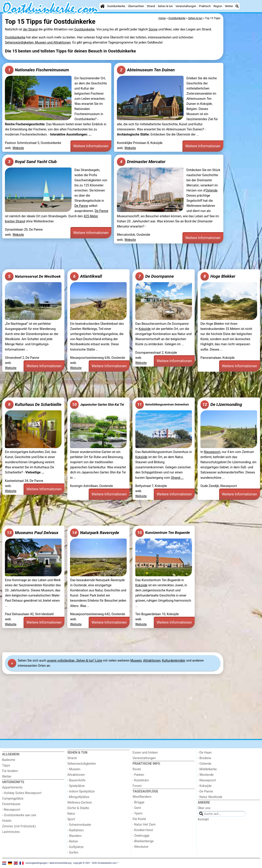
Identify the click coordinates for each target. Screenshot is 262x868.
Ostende (211, 191)
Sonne (153, 29)
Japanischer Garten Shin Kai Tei (97, 405)
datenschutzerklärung (60, 863)
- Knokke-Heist (143, 830)
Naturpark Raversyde (95, 533)
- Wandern (74, 836)
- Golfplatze (75, 847)
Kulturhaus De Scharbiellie (33, 405)
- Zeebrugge (141, 836)
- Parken (138, 775)
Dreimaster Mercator (141, 162)
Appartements (12, 787)
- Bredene (204, 758)
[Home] (102, 6)
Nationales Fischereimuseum (37, 70)
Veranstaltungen (186, 6)
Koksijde (145, 329)
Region (218, 6)
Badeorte (9, 760)
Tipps (6, 765)
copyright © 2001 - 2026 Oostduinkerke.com (95, 863)
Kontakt (203, 819)
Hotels (7, 821)
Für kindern (10, 771)
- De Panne (205, 791)
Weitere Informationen (91, 146)
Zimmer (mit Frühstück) (19, 826)
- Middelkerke (207, 769)
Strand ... (177, 478)
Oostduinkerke (116, 6)
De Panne (81, 206)
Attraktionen (152, 661)
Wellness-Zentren (80, 803)
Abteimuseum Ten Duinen (146, 70)
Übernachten (136, 6)
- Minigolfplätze (78, 797)
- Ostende (205, 764)
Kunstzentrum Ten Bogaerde (163, 533)
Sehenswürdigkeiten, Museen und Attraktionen (38, 43)
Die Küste (139, 819)
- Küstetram (141, 780)
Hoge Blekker (218, 276)
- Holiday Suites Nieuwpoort (22, 793)
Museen (136, 661)
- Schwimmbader (79, 825)
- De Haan (205, 753)
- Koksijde (205, 786)
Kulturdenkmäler (174, 661)
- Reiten (73, 841)
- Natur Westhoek (210, 797)
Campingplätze (13, 799)
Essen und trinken (145, 753)
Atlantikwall (86, 276)
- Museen (74, 769)
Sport (71, 819)
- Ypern (138, 813)
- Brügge (139, 802)
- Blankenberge (143, 841)
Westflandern (142, 797)
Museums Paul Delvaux (32, 533)
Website (18, 148)
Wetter (229, 6)
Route (137, 769)
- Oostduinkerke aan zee (19, 815)
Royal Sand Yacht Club (31, 162)
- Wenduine (141, 847)
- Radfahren (75, 830)
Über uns (204, 808)
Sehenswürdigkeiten (82, 764)
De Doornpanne (155, 276)
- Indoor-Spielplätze (81, 791)
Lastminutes (11, 832)
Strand (151, 6)
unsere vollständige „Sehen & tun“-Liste (74, 661)
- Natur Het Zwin (144, 825)
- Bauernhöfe (76, 780)
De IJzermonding (221, 405)
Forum (137, 786)
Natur (71, 814)
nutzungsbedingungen (36, 863)
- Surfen (73, 853)
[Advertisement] (242, 116)
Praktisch (205, 6)
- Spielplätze (76, 786)
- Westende (206, 775)
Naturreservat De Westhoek (33, 276)
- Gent (137, 808)
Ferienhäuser (11, 804)
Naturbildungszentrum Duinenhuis (162, 405)
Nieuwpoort (212, 452)
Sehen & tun (165, 6)
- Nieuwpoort (11, 810)
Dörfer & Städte (78, 808)
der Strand (30, 29)
